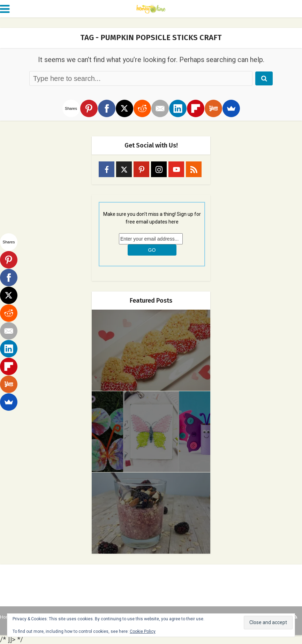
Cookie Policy (143, 631)
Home (6, 617)
